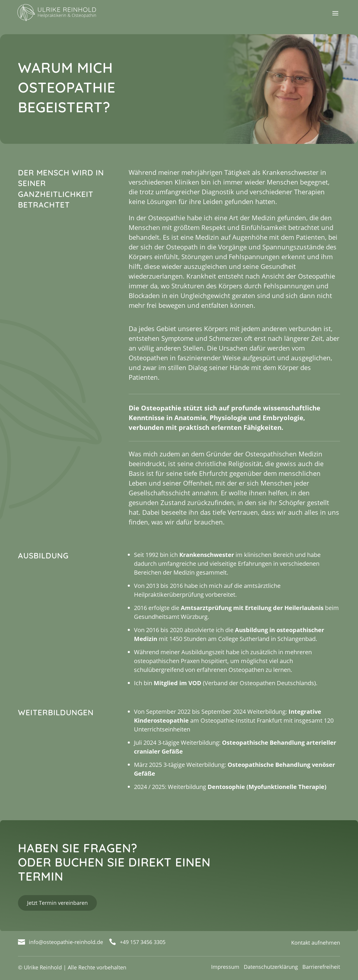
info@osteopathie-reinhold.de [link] (66, 942)
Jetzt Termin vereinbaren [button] (57, 903)
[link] (64, 12)
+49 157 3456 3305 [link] (143, 942)
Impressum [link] (225, 967)
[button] (335, 17)
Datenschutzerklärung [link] (271, 967)
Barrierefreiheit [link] (321, 967)
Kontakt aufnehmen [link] (316, 943)
